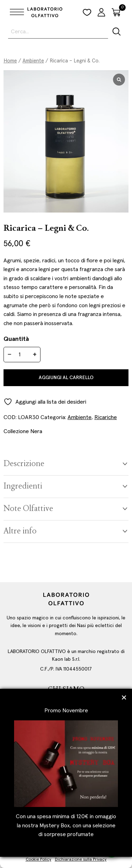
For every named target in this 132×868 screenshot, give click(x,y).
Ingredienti (23, 487)
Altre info (20, 531)
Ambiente (33, 61)
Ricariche (106, 417)
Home (10, 61)
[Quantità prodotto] (22, 355)
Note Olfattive (28, 509)
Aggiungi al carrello (66, 378)
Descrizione (24, 464)
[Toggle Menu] (15, 12)
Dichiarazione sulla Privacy (81, 860)
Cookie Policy (39, 860)
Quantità (16, 339)
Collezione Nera (23, 431)
